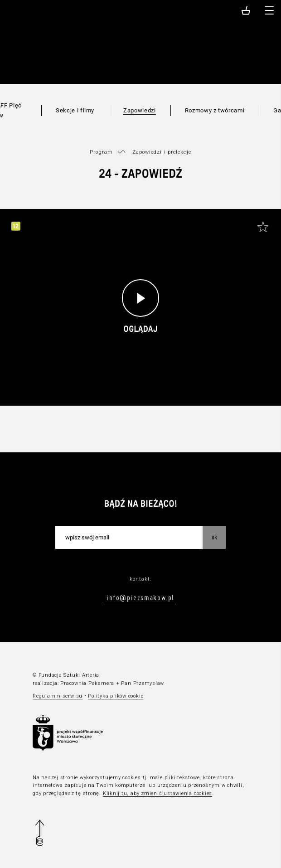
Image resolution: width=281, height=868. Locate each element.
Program (101, 152)
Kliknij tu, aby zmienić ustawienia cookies (157, 793)
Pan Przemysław (143, 683)
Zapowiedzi (140, 110)
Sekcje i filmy (75, 110)
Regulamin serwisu (58, 696)
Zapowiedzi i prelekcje (162, 152)
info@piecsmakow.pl (140, 597)
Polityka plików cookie (116, 696)
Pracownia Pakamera (87, 683)
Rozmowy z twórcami (215, 110)
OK (214, 537)
